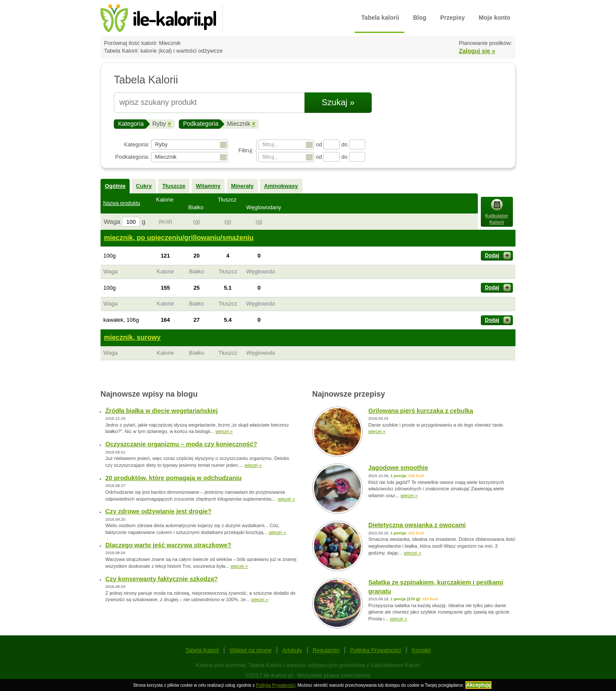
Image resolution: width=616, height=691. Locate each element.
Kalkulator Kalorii (497, 212)
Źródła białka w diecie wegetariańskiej (161, 411)
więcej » (224, 431)
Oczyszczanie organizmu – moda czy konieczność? (181, 444)
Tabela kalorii (380, 18)
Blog (420, 18)
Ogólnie (115, 186)
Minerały (242, 186)
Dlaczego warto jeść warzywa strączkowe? (168, 545)
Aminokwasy (281, 186)
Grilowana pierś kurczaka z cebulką (421, 411)
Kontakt (421, 650)
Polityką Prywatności (275, 685)
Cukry (144, 186)
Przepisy (453, 18)
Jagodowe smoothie (398, 468)
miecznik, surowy (132, 337)
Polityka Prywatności (375, 650)
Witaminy (208, 186)
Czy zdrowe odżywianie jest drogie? (158, 511)
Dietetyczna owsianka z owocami (417, 525)
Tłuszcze (174, 186)
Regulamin (326, 650)
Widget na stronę (250, 650)
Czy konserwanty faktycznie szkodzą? (161, 579)
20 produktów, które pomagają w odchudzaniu (173, 478)
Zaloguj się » (477, 51)
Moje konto (495, 18)
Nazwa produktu (122, 203)
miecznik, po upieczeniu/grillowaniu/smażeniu (179, 238)
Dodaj (498, 256)
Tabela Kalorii (202, 650)
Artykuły (292, 650)
